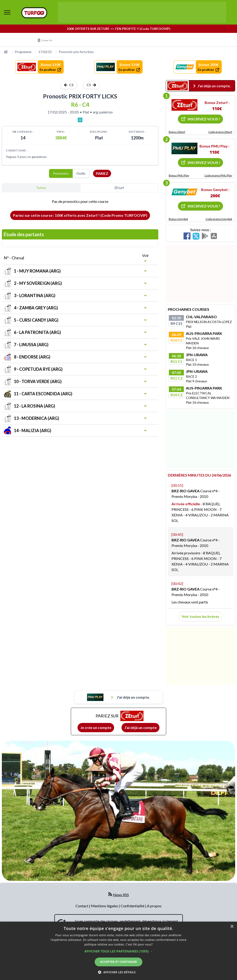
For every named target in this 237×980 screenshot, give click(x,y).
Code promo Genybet (219, 219)
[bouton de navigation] (7, 12)
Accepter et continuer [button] (118, 962)
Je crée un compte (96, 727)
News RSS (121, 895)
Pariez (102, 173)
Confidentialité (133, 906)
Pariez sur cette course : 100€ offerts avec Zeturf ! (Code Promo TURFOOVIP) (80, 215)
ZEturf (119, 188)
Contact (82, 906)
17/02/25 (45, 52)
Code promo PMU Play (218, 175)
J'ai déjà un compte (140, 727)
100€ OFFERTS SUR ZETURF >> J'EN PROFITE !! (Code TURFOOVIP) (118, 29)
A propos (154, 906)
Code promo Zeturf (220, 132)
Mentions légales (105, 906)
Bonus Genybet (178, 219)
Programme (23, 52)
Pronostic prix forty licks (76, 52)
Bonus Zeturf (177, 132)
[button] (118, 951)
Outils (81, 173)
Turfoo (41, 188)
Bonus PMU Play (179, 175)
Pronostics (61, 173)
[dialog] (118, 951)
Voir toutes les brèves (201, 616)
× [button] (232, 927)
